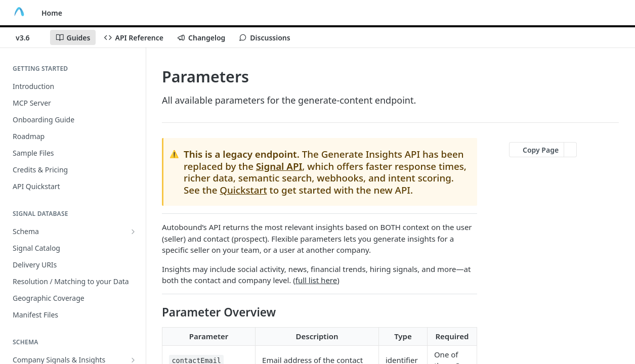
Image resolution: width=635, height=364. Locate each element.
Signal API (279, 166)
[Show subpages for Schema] (133, 232)
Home (52, 13)
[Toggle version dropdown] (29, 37)
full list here (316, 280)
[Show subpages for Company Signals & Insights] (133, 360)
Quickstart (243, 190)
